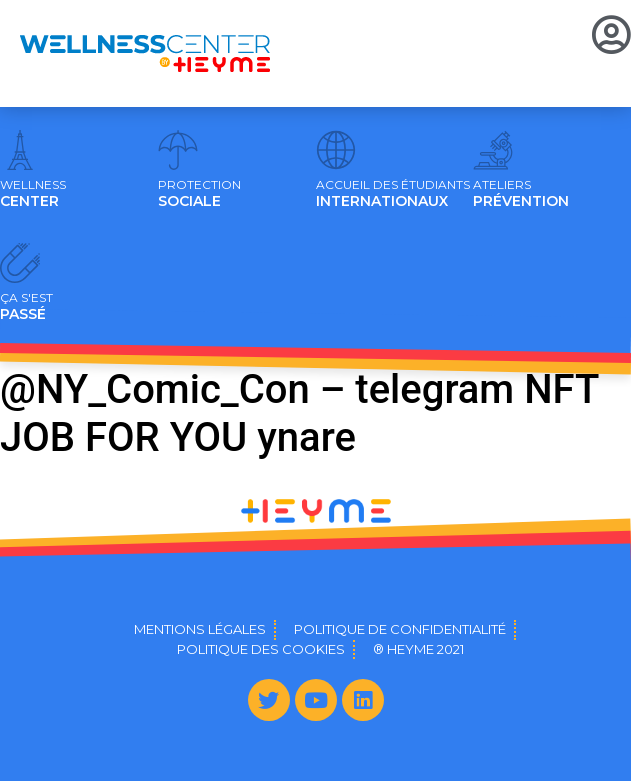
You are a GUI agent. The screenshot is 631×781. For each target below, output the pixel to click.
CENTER (33, 194)
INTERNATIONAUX (393, 194)
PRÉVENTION (521, 194)
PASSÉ (26, 307)
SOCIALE (199, 194)
